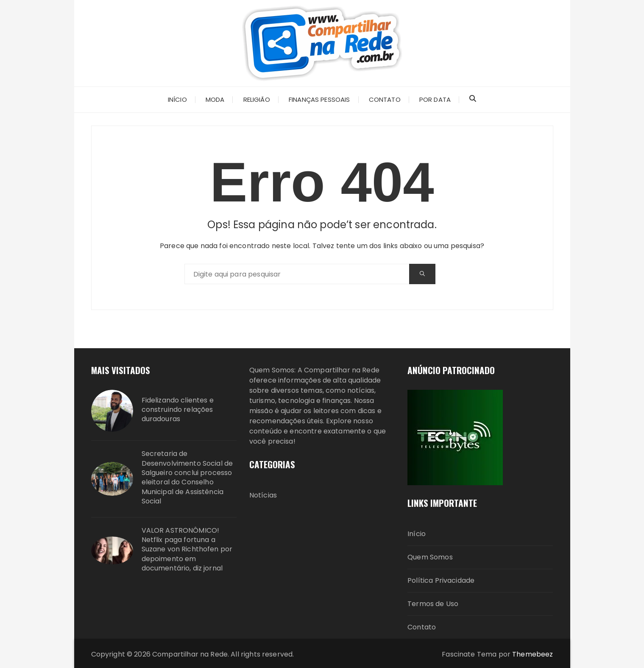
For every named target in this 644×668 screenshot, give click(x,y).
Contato (422, 627)
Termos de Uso (433, 604)
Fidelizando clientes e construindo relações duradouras (178, 410)
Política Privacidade (441, 580)
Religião (257, 99)
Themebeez (532, 654)
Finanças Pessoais (319, 99)
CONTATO (385, 99)
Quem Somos (430, 557)
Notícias (263, 495)
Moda (215, 99)
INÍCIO (177, 99)
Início (417, 534)
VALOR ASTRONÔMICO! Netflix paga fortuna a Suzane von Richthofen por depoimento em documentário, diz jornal (187, 550)
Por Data (435, 99)
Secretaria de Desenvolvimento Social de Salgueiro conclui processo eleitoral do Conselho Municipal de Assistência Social (187, 478)
